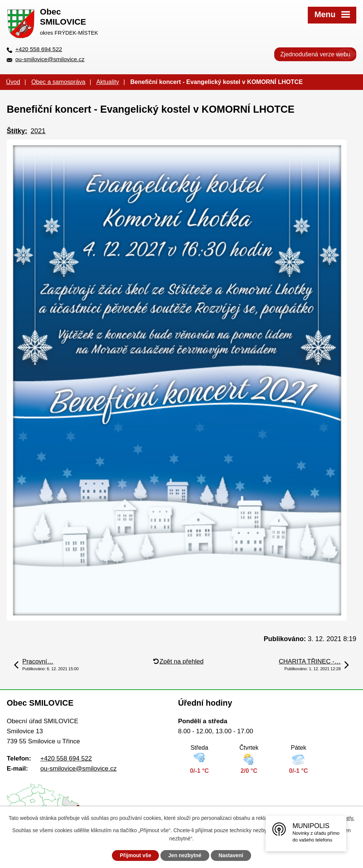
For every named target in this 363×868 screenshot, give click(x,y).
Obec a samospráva (58, 82)
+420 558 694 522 (39, 49)
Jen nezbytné (185, 855)
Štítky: (17, 131)
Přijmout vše (135, 855)
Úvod (13, 82)
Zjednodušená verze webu (315, 54)
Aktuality (108, 82)
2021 (38, 131)
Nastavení (231, 855)
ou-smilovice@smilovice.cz (50, 59)
